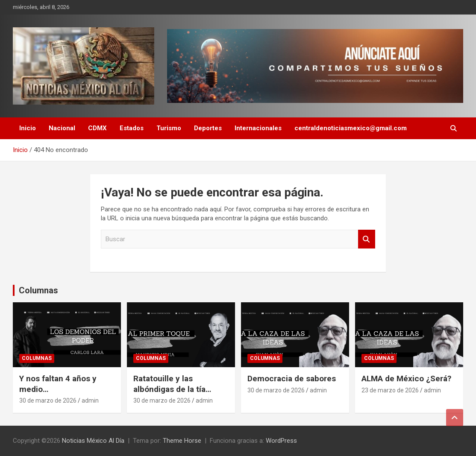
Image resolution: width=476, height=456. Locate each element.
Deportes (208, 128)
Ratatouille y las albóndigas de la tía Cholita (169, 389)
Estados (132, 128)
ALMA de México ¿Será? (406, 379)
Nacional (62, 128)
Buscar (367, 239)
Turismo (169, 128)
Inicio (28, 128)
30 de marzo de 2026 (48, 400)
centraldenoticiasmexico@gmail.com (351, 128)
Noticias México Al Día (93, 441)
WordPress (281, 441)
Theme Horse (182, 441)
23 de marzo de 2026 (390, 390)
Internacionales (258, 128)
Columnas (38, 290)
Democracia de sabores (292, 379)
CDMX (97, 128)
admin (90, 400)
